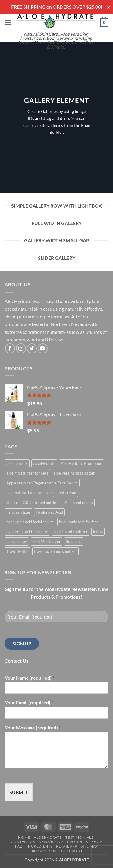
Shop (97, 842)
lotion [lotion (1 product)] (98, 532)
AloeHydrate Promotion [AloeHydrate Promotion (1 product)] (82, 463)
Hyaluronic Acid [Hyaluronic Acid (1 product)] (49, 512)
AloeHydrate (48, 837)
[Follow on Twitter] (32, 348)
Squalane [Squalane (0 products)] (74, 541)
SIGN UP (22, 643)
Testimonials (79, 837)
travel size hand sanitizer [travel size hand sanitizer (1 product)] (55, 551)
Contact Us (23, 842)
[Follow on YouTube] (43, 348)
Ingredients (39, 846)
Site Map (89, 846)
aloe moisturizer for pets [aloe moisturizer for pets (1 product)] (27, 473)
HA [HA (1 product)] (64, 503)
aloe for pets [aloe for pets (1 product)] (17, 463)
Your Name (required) (30, 678)
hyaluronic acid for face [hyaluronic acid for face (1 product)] (79, 522)
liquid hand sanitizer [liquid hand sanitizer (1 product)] (71, 532)
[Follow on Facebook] (10, 348)
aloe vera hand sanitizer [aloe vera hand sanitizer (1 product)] (74, 473)
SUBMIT (19, 792)
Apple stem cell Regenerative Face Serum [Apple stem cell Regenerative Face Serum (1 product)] (42, 483)
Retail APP (66, 846)
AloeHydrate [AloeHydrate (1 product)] (44, 463)
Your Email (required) (29, 702)
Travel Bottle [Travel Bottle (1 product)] (17, 551)
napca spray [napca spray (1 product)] (17, 541)
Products (78, 842)
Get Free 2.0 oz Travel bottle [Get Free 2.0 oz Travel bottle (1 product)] (31, 503)
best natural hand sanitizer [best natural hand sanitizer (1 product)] (29, 493)
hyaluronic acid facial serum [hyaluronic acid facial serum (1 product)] (30, 522)
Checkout (72, 851)
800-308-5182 (45, 851)
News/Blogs (51, 842)
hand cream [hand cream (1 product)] (83, 503)
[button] (8, 22)
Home (24, 837)
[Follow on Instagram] (21, 348)
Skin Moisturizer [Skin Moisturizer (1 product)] (47, 541)
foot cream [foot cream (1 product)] (67, 493)
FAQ (19, 846)
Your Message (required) (33, 727)
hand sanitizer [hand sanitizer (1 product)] (18, 512)
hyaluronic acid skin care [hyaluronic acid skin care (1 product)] (27, 532)
